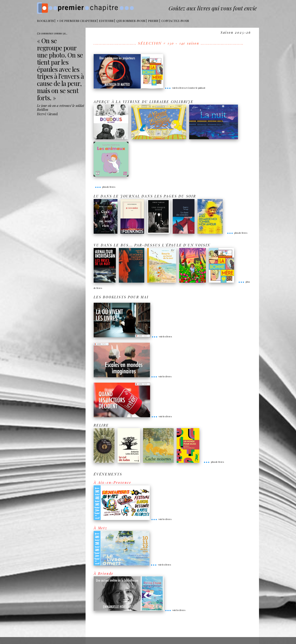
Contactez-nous (175, 21)
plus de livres (105, 187)
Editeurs (106, 21)
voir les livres (162, 336)
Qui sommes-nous (131, 21)
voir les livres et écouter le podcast (185, 88)
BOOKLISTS (45, 21)
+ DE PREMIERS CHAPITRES (76, 21)
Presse (153, 21)
